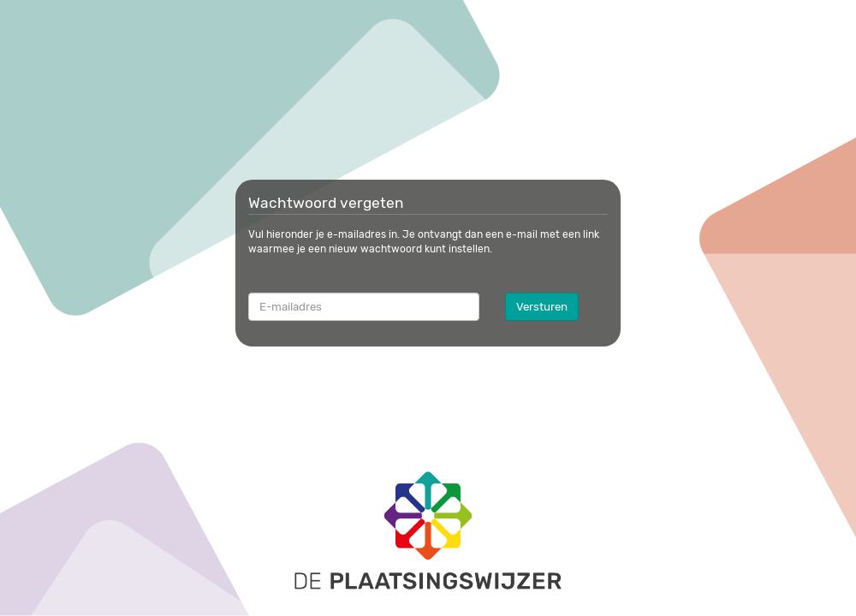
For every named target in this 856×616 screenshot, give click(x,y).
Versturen (542, 307)
